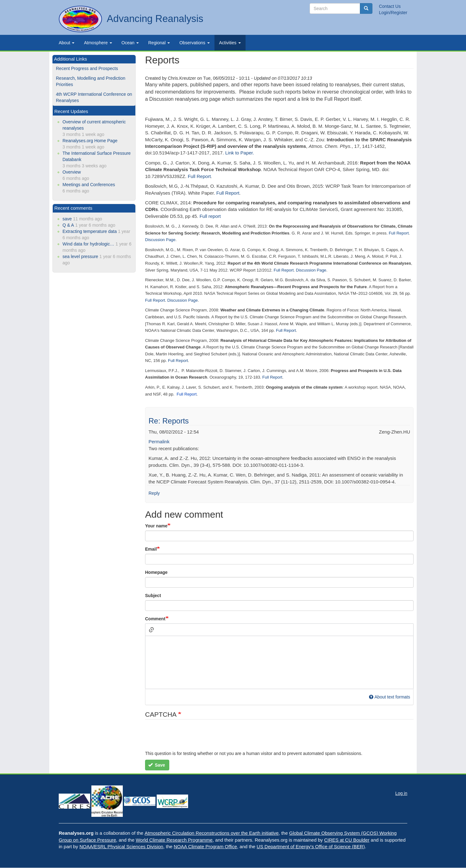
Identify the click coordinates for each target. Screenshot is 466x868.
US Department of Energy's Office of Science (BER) (311, 846)
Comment (155, 619)
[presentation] (193, 738)
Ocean (130, 43)
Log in (401, 793)
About (67, 43)
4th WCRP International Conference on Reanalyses (94, 97)
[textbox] (279, 662)
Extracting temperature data (90, 231)
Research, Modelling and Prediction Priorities (91, 81)
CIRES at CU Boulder (347, 840)
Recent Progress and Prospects (87, 68)
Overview (72, 172)
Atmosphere (98, 43)
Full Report (199, 176)
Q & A (68, 225)
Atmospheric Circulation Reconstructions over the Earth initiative (212, 833)
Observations (194, 43)
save (67, 219)
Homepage (156, 572)
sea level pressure (80, 256)
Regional (159, 43)
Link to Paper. (240, 153)
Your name (156, 526)
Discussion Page (160, 240)
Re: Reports (169, 421)
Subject (153, 596)
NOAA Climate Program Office (205, 846)
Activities (230, 43)
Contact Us (390, 6)
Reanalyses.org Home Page (90, 141)
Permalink (159, 442)
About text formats (390, 697)
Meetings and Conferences (89, 185)
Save (157, 765)
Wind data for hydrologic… (88, 244)
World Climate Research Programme (174, 840)
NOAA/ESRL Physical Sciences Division (121, 846)
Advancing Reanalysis (155, 19)
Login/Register (393, 13)
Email (151, 549)
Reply (154, 493)
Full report (210, 216)
